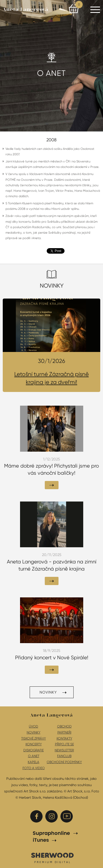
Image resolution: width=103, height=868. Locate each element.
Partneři (64, 732)
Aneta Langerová (26, 10)
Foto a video (34, 768)
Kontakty (64, 738)
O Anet (34, 756)
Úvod (34, 726)
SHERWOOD (52, 858)
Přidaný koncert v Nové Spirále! (52, 658)
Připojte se (64, 744)
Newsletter (64, 750)
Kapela (34, 762)
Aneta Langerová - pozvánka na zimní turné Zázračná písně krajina (52, 565)
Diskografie (34, 750)
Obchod (64, 726)
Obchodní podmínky (64, 762)
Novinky (48, 692)
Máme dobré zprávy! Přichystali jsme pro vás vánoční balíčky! (51, 469)
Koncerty (34, 744)
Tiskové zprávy (34, 738)
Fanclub (64, 756)
